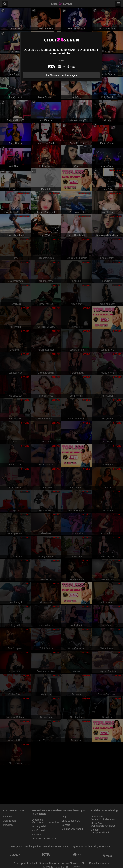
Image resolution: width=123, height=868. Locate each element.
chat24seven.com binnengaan (62, 75)
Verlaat (61, 60)
